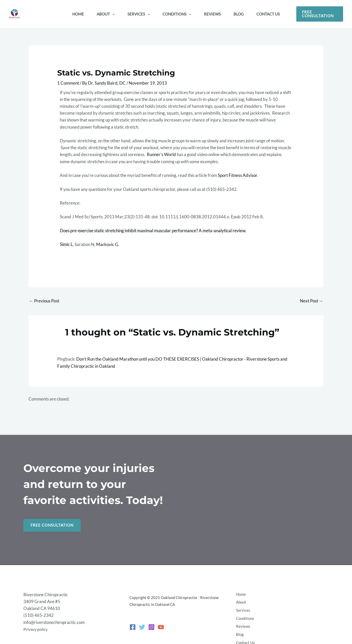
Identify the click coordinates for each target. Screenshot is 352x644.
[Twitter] (142, 623)
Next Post (311, 301)
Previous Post (44, 301)
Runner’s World (161, 154)
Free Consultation (52, 525)
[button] (320, 14)
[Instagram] (151, 623)
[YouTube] (161, 623)
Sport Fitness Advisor (237, 175)
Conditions (244, 615)
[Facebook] (133, 623)
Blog (239, 628)
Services (242, 608)
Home (240, 594)
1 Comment (68, 83)
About (240, 601)
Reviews (242, 621)
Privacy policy (36, 625)
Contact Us (245, 635)
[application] (112, 14)
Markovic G (107, 244)
